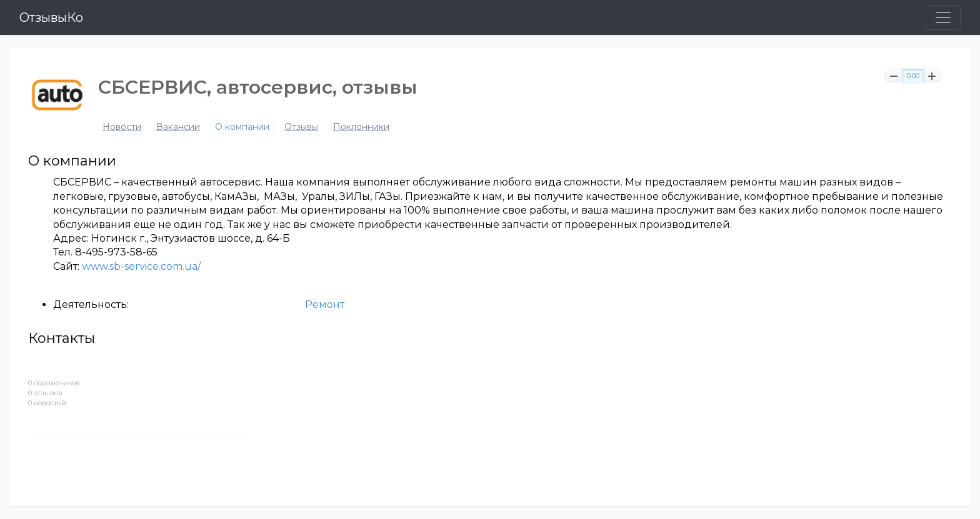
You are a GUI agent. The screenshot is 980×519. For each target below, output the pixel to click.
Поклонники (361, 127)
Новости (122, 127)
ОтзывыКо (51, 17)
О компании (242, 127)
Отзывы (301, 127)
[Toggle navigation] (943, 17)
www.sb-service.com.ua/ (141, 266)
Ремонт (325, 304)
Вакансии (178, 127)
